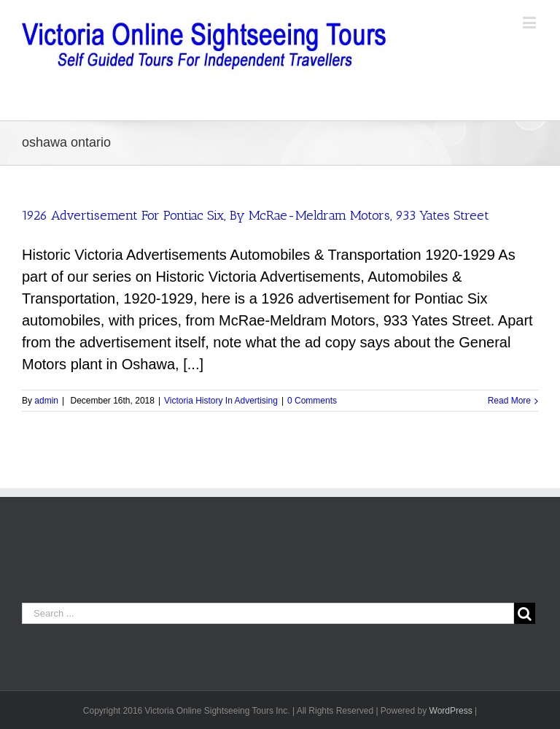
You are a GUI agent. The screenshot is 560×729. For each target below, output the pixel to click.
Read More (509, 401)
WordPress (451, 711)
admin (46, 401)
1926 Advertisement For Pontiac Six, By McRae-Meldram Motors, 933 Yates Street (256, 215)
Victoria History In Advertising (221, 401)
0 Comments (312, 401)
